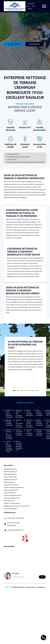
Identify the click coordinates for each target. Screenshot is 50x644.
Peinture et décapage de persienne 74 (14, 487)
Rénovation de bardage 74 (11, 509)
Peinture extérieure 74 (10, 493)
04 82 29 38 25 (11, 518)
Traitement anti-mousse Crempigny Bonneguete (19, 432)
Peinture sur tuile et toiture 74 (12, 503)
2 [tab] (18, 391)
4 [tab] (25, 391)
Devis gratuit (34, 44)
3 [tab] (22, 391)
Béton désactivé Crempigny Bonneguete (39, 413)
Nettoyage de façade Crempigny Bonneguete (9, 423)
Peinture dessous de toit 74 (11, 490)
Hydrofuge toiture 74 (9, 482)
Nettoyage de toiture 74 (10, 474)
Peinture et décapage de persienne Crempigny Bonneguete (9, 434)
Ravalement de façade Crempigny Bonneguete (39, 432)
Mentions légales (31, 587)
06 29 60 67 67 (20, 518)
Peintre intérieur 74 (9, 501)
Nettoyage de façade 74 (10, 469)
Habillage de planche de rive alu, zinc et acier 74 (17, 506)
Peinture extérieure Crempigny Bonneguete (39, 423)
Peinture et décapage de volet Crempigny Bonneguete (30, 423)
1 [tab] (14, 391)
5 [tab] (29, 391)
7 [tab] (37, 391)
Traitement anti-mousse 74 (11, 485)
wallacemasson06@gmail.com (15, 530)
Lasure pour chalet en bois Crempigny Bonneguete (19, 414)
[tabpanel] (25, 356)
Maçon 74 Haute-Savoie (10, 477)
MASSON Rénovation (19, 587)
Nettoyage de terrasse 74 (11, 480)
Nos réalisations (14, 44)
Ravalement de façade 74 (11, 472)
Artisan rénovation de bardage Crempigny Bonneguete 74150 (19, 446)
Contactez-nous (41, 587)
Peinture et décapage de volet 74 (13, 495)
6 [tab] (33, 391)
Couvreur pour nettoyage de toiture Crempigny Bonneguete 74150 (9, 447)
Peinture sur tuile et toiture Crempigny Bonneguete (9, 414)
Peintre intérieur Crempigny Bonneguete (30, 413)
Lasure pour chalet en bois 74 (12, 498)
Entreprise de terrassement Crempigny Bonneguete (19, 423)
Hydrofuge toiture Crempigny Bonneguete (30, 432)
